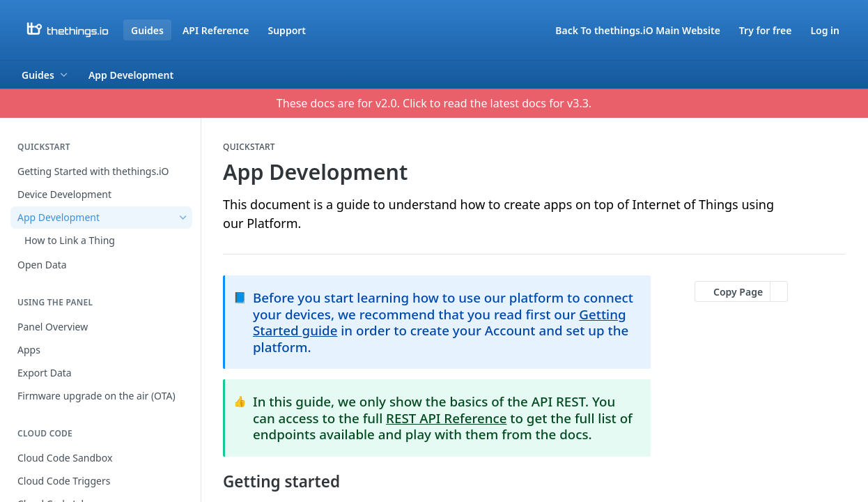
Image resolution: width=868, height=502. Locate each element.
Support (287, 30)
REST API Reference (446, 418)
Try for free (766, 30)
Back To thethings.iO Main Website (638, 30)
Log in (825, 30)
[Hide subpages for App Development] (183, 218)
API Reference (216, 30)
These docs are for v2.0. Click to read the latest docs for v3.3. (434, 103)
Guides (147, 30)
